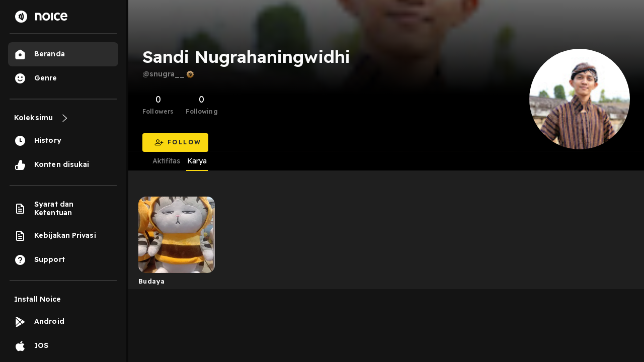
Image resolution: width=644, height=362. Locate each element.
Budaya (151, 281)
